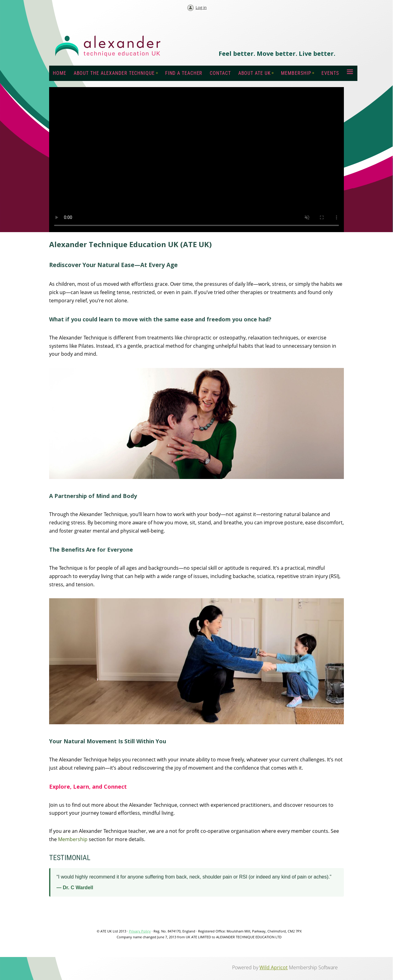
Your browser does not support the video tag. (196, 160)
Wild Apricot (274, 967)
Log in (201, 7)
